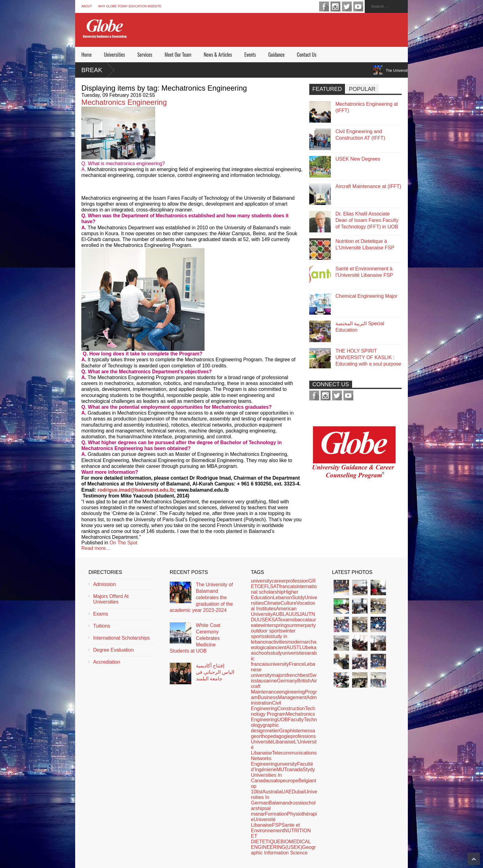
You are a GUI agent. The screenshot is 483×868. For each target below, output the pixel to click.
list (259, 792)
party (310, 625)
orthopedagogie (273, 736)
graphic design (265, 728)
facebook (324, 6)
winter (267, 625)
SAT (276, 620)
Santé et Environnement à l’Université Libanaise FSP (364, 272)
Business (268, 697)
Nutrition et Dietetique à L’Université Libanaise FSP (365, 244)
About (87, 6)
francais (288, 586)
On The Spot (124, 543)
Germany (287, 681)
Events (250, 55)
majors (279, 675)
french (293, 675)
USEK (265, 620)
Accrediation (107, 662)
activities (278, 642)
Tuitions (101, 626)
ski (267, 636)
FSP (277, 825)
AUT (306, 614)
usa (272, 781)
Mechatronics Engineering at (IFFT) (367, 107)
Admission (104, 584)
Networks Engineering (264, 761)
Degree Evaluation (113, 650)
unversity (287, 764)
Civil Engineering (266, 706)
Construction (291, 708)
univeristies (294, 653)
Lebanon (282, 598)
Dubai (298, 792)
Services (145, 55)
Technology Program (283, 711)
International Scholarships (121, 638)
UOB (283, 720)
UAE (287, 792)
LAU (288, 614)
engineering (292, 692)
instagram (335, 6)
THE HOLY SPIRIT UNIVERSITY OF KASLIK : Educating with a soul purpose (368, 357)
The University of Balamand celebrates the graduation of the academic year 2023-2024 (201, 597)
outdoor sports (266, 631)
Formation (276, 814)
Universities (114, 55)
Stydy (309, 770)
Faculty (296, 720)
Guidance (276, 55)
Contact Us (307, 55)
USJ (297, 614)
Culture (288, 603)
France (297, 664)
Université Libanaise (263, 822)
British (304, 681)
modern (296, 642)
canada (295, 770)
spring (280, 625)
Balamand (280, 803)
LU (302, 647)
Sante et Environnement (275, 828)
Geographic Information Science (283, 850)
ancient (278, 647)
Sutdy (298, 598)
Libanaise (284, 742)
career (279, 581)
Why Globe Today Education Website (130, 6)
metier (272, 731)
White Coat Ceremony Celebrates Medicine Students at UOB (195, 638)
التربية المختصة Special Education (360, 327)
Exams (101, 614)
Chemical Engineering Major (366, 296)
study (276, 653)
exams (287, 620)
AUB (278, 614)
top (279, 781)
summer (296, 625)
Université (262, 742)
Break (92, 70)
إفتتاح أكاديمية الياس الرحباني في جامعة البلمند (215, 672)
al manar (261, 811)
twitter (347, 6)
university (261, 581)
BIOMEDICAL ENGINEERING (281, 844)
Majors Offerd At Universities (111, 599)
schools (262, 653)
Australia (272, 792)
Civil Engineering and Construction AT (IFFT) (360, 135)
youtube (358, 6)
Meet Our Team (178, 55)
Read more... (95, 548)
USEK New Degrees (358, 159)
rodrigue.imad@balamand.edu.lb (136, 490)
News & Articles (218, 55)
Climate (272, 603)
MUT (281, 770)
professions (303, 736)
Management (292, 697)
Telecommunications (294, 753)
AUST (293, 647)
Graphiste (290, 731)
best (305, 675)
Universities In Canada (266, 778)
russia (297, 803)
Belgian (306, 781)
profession (297, 581)
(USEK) (294, 847)
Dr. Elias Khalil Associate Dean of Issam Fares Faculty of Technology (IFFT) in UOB (367, 220)
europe (291, 781)
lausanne (267, 681)
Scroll (474, 859)
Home (86, 55)
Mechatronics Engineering (124, 102)
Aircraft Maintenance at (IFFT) (368, 186)
